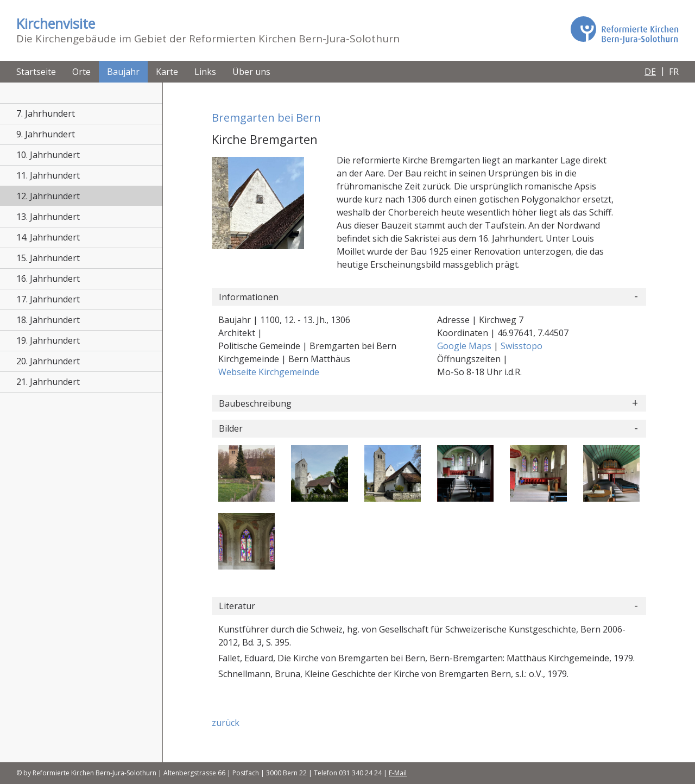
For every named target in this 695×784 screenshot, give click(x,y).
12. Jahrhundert (48, 196)
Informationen (249, 297)
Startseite (36, 72)
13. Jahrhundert (48, 217)
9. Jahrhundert (46, 134)
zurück (226, 723)
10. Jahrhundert (48, 155)
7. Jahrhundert (46, 113)
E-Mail (398, 773)
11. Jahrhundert (48, 175)
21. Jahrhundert (48, 382)
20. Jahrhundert (48, 361)
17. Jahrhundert (48, 299)
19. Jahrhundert (48, 340)
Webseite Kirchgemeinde (269, 372)
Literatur (237, 606)
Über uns (251, 72)
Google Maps (465, 346)
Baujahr (123, 72)
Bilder (231, 428)
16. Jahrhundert (48, 279)
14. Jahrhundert (48, 237)
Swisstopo (522, 346)
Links (205, 72)
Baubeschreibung (255, 403)
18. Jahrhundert (48, 320)
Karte (167, 72)
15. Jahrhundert (48, 258)
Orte (81, 72)
